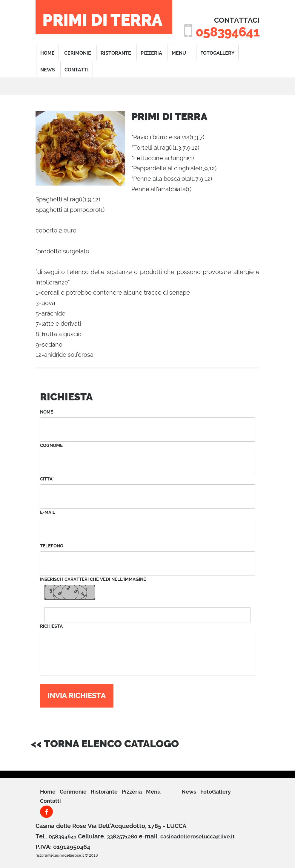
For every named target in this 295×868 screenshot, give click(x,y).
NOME (47, 412)
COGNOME (51, 446)
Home (48, 792)
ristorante (116, 53)
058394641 (228, 32)
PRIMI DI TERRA (102, 20)
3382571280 (122, 836)
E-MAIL (48, 512)
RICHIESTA (51, 626)
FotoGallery (217, 53)
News (48, 70)
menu (179, 53)
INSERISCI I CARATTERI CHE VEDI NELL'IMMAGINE (93, 579)
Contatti (50, 801)
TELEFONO (52, 546)
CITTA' (47, 479)
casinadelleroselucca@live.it (198, 836)
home (47, 53)
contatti (77, 70)
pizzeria (151, 53)
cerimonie (78, 53)
